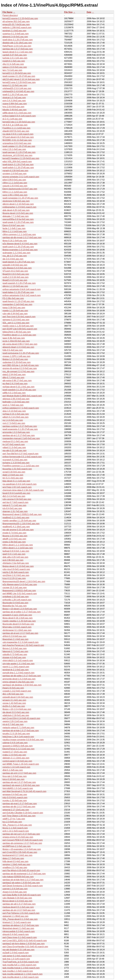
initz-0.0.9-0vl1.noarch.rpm (15, 798)
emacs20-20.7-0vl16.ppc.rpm (16, 24)
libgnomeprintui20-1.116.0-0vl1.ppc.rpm (21, 524)
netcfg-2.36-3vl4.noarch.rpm (16, 572)
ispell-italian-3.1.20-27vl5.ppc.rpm (18, 292)
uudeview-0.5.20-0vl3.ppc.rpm (17, 362)
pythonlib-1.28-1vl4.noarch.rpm (17, 600)
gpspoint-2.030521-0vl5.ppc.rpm (18, 746)
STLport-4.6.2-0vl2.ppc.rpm (15, 271)
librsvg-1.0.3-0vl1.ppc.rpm (15, 648)
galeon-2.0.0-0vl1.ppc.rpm (15, 67)
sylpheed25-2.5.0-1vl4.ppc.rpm (17, 88)
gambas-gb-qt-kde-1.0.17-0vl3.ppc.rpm (21, 731)
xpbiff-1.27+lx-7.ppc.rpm (14, 819)
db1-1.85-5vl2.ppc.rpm (13, 694)
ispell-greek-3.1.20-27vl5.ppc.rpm (18, 222)
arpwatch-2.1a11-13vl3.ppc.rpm (17, 615)
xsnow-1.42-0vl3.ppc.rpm (14, 703)
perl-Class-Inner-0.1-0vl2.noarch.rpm (20, 937)
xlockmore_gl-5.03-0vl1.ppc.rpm (17, 155)
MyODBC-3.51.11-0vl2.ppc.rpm (17, 140)
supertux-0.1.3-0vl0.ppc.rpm (16, 34)
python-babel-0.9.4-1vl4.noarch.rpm (19, 116)
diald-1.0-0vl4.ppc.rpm (13, 475)
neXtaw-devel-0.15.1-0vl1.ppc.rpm (18, 387)
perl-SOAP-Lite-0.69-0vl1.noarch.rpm (20, 329)
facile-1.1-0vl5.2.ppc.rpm (14, 228)
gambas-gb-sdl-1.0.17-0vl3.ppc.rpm (19, 904)
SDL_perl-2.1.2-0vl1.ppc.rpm (16, 323)
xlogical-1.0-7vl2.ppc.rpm (14, 98)
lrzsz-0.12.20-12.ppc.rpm (14, 578)
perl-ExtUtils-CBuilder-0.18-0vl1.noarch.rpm (23, 813)
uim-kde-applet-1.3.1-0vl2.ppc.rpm (18, 664)
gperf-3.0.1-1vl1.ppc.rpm (14, 554)
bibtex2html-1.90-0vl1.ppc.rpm (17, 332)
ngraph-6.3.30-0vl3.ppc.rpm (15, 171)
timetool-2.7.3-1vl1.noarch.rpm (17, 922)
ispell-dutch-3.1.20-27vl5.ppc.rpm (18, 165)
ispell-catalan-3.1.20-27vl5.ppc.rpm (19, 146)
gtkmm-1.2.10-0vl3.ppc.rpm (15, 286)
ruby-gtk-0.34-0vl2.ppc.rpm (15, 314)
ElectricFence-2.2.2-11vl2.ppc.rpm (18, 749)
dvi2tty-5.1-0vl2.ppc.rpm (14, 706)
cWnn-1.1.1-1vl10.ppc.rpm (15, 183)
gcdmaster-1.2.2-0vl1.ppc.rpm (16, 253)
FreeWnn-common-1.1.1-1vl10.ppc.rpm (21, 466)
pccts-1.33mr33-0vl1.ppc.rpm (16, 341)
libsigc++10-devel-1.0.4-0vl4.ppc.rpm (20, 609)
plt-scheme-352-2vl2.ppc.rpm (16, 21)
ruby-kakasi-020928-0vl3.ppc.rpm (18, 877)
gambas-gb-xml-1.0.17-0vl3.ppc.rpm (19, 773)
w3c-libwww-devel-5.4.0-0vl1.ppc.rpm (20, 244)
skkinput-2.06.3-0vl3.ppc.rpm (16, 399)
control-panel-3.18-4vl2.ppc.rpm (17, 761)
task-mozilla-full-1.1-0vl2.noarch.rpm (19, 965)
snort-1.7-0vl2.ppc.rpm (13, 405)
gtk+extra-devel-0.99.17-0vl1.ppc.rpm (20, 344)
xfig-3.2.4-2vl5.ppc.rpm (13, 64)
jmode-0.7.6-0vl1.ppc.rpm (14, 533)
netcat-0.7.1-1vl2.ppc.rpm (14, 505)
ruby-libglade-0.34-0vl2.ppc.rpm (17, 898)
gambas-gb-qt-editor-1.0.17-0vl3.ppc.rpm (22, 612)
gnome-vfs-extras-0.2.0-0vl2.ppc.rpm (20, 368)
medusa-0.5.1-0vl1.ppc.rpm (15, 441)
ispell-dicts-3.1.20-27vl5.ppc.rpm (18, 40)
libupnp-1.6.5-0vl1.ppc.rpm (15, 536)
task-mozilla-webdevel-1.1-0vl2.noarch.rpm (22, 974)
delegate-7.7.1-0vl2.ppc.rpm (16, 216)
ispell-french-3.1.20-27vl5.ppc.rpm (18, 301)
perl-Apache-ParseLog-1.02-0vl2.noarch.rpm (23, 645)
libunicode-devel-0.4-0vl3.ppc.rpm (18, 624)
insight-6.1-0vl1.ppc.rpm (14, 61)
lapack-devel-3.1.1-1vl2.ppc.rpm (17, 52)
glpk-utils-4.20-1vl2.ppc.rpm (15, 557)
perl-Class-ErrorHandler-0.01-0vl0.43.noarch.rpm (25, 947)
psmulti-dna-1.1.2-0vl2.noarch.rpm (18, 673)
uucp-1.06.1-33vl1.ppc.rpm (15, 195)
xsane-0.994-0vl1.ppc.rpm (15, 104)
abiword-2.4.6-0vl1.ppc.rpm (15, 37)
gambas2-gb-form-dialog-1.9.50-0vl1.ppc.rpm (24, 944)
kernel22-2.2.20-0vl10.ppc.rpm (17, 73)
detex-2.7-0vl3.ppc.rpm (13, 858)
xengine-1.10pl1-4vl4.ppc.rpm (16, 864)
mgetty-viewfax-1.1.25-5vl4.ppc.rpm (19, 621)
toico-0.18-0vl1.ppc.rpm (13, 779)
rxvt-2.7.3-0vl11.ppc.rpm (14, 423)
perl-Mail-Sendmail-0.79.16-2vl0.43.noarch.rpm (24, 791)
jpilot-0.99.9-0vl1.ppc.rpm (14, 180)
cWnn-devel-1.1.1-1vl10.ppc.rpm (18, 548)
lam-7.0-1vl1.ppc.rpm (12, 70)
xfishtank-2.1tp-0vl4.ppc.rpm (16, 563)
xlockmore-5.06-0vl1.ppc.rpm (16, 201)
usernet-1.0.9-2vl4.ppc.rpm (15, 889)
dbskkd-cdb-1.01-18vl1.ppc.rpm (17, 43)
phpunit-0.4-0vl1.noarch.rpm (16, 934)
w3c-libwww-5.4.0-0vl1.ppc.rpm (17, 268)
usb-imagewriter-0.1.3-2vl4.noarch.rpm (21, 642)
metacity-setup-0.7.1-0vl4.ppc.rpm (18, 728)
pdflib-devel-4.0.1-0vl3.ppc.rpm (17, 113)
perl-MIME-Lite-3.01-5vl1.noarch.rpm (20, 594)
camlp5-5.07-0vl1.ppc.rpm (15, 55)
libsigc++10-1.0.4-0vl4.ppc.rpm (17, 709)
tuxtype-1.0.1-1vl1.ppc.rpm (15, 58)
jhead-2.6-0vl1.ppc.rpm (13, 688)
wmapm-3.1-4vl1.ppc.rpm (14, 700)
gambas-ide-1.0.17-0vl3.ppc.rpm (18, 49)
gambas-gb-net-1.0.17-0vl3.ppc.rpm (19, 782)
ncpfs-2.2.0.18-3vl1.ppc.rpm (15, 277)
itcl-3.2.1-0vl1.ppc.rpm (13, 478)
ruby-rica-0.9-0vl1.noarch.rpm (16, 569)
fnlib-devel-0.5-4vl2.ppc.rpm (15, 861)
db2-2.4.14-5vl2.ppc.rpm (14, 496)
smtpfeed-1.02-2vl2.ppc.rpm (16, 597)
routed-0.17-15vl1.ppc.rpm (15, 752)
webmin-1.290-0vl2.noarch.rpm (17, 27)
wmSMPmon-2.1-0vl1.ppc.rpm (17, 846)
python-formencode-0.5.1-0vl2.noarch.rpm (22, 457)
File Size (68, 12)
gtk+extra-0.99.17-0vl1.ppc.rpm (17, 381)
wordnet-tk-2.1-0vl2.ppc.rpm (16, 670)
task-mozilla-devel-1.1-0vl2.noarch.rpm (21, 977)
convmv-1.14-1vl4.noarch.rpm (16, 767)
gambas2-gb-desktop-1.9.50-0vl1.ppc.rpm (22, 685)
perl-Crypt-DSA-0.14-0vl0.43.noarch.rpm (21, 718)
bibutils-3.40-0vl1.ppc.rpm (14, 110)
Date (89, 12)
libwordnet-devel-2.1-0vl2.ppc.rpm (18, 928)
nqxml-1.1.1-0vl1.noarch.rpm (16, 667)
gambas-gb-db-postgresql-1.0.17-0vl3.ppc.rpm (24, 874)
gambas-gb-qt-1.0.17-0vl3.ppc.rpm (19, 435)
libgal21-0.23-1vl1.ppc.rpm (15, 280)
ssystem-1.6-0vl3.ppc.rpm (14, 174)
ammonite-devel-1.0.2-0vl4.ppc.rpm (19, 679)
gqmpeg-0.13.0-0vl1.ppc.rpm (16, 320)
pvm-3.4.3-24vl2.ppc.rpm (14, 101)
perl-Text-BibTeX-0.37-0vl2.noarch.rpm (20, 454)
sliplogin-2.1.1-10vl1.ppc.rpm (16, 758)
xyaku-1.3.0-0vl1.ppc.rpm (14, 755)
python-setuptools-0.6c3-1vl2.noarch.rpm (22, 295)
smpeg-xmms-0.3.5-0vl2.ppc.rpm (18, 837)
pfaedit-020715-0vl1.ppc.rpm (16, 131)
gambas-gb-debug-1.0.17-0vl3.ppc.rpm (21, 925)
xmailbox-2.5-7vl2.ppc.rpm (15, 867)
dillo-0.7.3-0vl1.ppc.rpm (13, 378)
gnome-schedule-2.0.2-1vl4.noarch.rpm (21, 177)
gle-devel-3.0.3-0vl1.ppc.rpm (16, 712)
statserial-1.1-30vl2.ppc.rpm (15, 916)
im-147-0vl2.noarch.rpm (14, 444)
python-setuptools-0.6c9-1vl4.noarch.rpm (22, 289)
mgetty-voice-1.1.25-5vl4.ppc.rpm (18, 326)
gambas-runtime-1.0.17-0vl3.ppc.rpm (20, 426)
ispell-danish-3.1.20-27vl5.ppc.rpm (19, 262)
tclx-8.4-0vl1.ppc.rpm (12, 508)
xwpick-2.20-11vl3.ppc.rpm (15, 721)
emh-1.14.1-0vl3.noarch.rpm (16, 831)
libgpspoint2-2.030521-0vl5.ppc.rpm (19, 591)
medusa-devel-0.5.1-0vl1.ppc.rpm (18, 907)
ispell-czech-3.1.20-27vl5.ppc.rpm (18, 247)
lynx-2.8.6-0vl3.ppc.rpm (13, 107)
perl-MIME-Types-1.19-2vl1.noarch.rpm (21, 764)
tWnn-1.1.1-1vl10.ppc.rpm (15, 231)
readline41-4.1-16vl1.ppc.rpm (16, 527)
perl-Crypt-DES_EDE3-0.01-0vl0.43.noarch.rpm (25, 941)
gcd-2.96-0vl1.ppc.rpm (13, 560)
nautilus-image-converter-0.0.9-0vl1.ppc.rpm (23, 740)
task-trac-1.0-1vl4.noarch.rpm (16, 959)
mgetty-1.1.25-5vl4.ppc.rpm (15, 311)
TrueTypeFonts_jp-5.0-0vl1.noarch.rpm (21, 962)
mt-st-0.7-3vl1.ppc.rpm (13, 724)
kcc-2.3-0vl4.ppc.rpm (12, 822)
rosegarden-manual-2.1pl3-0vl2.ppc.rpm (21, 438)
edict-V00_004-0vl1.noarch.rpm (17, 161)
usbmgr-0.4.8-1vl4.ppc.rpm (15, 743)
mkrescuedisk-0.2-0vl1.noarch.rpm (19, 931)
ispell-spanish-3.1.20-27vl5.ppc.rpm (19, 283)
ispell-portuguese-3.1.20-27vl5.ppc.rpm (21, 353)
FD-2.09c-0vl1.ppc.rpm (13, 298)
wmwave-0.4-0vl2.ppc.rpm (15, 794)
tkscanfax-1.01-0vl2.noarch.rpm (17, 469)
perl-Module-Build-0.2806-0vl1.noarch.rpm (22, 396)
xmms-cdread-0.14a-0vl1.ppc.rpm (18, 682)
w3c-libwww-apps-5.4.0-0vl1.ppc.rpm (20, 584)
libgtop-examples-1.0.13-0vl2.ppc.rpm (20, 250)
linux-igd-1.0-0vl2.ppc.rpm (15, 776)
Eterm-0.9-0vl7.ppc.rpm (13, 225)
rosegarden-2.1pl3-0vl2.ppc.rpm (17, 304)
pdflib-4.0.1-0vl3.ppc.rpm (14, 393)
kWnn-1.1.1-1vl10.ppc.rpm (15, 192)
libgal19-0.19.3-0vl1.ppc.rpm (16, 274)
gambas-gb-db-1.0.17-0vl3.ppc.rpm (19, 807)
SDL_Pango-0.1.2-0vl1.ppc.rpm (17, 825)
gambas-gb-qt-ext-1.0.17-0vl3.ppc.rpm (20, 633)
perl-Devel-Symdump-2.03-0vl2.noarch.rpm (23, 886)
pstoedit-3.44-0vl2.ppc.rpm (15, 265)
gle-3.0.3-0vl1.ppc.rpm (13, 259)
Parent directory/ (10, 15)
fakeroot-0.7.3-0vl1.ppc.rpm (15, 651)
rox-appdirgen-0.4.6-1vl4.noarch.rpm (20, 484)
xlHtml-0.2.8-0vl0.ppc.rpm (14, 636)
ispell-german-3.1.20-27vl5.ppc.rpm (19, 152)
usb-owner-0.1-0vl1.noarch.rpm (17, 956)
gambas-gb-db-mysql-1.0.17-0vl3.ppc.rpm (22, 237)
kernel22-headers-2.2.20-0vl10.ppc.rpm (21, 158)
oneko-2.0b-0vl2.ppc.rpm (14, 542)
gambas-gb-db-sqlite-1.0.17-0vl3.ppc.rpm (22, 676)
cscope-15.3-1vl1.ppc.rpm (15, 588)
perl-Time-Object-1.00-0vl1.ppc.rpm (19, 816)
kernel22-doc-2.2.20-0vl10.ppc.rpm (19, 122)
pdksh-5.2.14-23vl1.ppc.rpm (15, 417)
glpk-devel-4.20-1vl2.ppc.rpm (16, 210)
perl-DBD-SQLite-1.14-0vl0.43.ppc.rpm (21, 365)
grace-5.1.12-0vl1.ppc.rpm (15, 85)
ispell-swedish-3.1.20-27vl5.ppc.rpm (19, 390)
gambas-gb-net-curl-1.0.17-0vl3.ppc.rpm (21, 834)
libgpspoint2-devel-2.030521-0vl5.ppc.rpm (22, 514)
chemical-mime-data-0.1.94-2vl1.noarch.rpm (23, 490)
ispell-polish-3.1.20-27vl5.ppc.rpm (18, 168)
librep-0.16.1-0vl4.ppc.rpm (15, 241)
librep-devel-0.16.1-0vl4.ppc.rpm (18, 618)
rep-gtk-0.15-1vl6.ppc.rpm (14, 450)
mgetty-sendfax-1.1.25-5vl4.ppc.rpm (19, 521)
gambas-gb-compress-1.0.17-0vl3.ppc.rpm (22, 843)
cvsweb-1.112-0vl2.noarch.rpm (17, 691)
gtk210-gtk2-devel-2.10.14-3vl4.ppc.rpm (21, 79)
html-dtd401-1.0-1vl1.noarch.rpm (18, 788)
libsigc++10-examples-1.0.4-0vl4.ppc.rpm (22, 849)
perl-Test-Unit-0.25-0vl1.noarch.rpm (19, 317)
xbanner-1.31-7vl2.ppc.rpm (15, 511)
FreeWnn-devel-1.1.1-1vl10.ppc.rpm (19, 335)
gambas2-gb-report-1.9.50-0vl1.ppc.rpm (21, 785)
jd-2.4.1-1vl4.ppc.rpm (12, 119)
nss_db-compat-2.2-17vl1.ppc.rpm (18, 371)
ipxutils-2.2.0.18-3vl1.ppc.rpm (16, 734)
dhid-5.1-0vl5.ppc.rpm (13, 770)
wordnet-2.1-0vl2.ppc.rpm (14, 31)
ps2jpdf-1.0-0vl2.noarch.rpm (16, 953)
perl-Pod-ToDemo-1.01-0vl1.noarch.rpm (21, 913)
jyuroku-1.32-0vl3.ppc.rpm (15, 801)
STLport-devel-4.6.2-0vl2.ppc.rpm (18, 137)
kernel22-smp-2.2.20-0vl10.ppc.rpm (19, 82)
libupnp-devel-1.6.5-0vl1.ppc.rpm (18, 213)
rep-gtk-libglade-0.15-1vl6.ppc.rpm (18, 950)
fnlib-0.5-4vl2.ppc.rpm (13, 350)
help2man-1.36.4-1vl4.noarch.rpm (18, 737)
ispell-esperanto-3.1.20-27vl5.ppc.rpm (20, 429)
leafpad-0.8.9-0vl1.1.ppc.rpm (16, 551)
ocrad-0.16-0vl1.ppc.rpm (14, 472)
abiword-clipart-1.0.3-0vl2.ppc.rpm (18, 347)
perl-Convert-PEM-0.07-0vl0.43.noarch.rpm (23, 840)
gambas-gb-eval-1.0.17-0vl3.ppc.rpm (20, 804)
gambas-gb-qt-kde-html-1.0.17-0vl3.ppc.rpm (23, 880)
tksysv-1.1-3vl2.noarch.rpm (15, 828)
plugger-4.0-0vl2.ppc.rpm (14, 657)
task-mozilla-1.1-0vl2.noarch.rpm (18, 971)
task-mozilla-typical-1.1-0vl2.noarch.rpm (21, 968)
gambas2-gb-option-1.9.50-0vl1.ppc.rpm (21, 883)
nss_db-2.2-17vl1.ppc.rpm (15, 256)
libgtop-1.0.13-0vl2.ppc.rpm (15, 359)
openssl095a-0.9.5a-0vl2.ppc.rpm (18, 219)
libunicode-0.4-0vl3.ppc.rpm (15, 603)
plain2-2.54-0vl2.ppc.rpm (14, 375)
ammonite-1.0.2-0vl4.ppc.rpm (16, 432)
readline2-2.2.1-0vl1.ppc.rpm (16, 518)
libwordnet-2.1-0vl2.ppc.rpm (15, 639)
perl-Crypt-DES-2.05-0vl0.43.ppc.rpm (20, 852)
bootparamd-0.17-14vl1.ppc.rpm (17, 855)
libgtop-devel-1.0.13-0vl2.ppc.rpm (18, 566)
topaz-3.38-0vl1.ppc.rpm (14, 308)
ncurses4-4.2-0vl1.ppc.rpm (15, 460)
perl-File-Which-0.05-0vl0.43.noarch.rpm (21, 870)
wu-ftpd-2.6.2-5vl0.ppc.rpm (15, 384)
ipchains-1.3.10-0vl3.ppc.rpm (16, 463)
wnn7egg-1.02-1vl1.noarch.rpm (17, 487)
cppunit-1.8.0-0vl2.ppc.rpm (15, 186)
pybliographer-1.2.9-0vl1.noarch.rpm (19, 207)
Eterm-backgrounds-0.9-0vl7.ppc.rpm (20, 189)
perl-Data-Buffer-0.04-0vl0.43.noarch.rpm (22, 895)
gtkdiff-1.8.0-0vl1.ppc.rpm (14, 539)
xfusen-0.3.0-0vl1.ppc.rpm (15, 892)
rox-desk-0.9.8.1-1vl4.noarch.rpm (18, 134)
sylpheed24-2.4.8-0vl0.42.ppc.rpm (18, 91)
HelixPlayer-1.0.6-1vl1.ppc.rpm (17, 46)
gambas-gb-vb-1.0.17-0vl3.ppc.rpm (19, 910)
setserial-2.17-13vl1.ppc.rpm (16, 810)
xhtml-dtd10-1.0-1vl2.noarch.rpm (18, 660)
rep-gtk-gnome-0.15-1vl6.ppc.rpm (18, 530)
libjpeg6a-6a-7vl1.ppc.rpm (15, 606)
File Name (7, 12)
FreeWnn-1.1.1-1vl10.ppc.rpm (16, 128)
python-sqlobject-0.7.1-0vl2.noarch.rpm (21, 408)
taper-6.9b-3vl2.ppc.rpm (14, 338)
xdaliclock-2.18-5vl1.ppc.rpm (16, 715)
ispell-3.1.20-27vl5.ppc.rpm (15, 95)
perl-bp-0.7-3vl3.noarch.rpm (15, 502)
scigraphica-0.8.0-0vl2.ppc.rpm (17, 143)
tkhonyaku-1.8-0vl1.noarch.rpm (17, 627)
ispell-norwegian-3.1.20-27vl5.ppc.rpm (20, 198)
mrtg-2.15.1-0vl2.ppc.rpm (14, 149)
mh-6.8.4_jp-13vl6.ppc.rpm (15, 125)
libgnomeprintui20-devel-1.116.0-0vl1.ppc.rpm (24, 581)
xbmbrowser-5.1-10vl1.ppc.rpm (17, 630)
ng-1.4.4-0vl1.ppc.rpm (13, 420)
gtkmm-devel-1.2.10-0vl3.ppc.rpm (18, 204)
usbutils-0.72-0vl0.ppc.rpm (15, 654)
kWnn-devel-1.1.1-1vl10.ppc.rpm (18, 545)
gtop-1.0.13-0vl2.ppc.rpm (14, 411)
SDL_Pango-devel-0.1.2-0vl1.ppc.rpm (20, 919)
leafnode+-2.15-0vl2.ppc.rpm (16, 402)
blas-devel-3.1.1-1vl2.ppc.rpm (16, 481)
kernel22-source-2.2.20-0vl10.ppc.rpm (20, 18)
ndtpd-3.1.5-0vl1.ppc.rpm (14, 447)
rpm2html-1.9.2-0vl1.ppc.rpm (16, 575)
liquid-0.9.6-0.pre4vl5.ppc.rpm (16, 493)
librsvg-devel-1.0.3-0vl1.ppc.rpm (17, 901)
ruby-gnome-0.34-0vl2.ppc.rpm (17, 499)
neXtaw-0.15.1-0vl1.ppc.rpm (16, 414)
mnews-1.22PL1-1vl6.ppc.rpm (16, 356)
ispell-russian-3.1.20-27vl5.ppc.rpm (19, 76)
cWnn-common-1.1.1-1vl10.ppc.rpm (19, 234)
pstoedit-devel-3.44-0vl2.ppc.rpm (18, 697)
